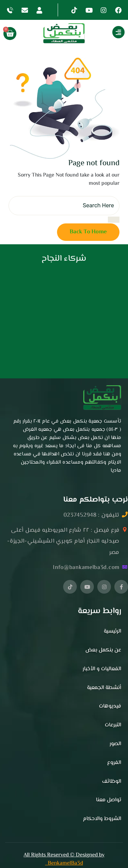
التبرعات (113, 725)
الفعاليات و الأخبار (102, 669)
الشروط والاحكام (102, 819)
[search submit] (114, 220)
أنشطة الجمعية (104, 688)
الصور (115, 744)
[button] (105, 34)
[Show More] (118, 32)
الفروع (114, 763)
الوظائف (112, 782)
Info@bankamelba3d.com (86, 568)
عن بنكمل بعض (103, 650)
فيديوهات (110, 706)
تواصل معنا (109, 800)
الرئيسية (112, 631)
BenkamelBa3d (64, 863)
